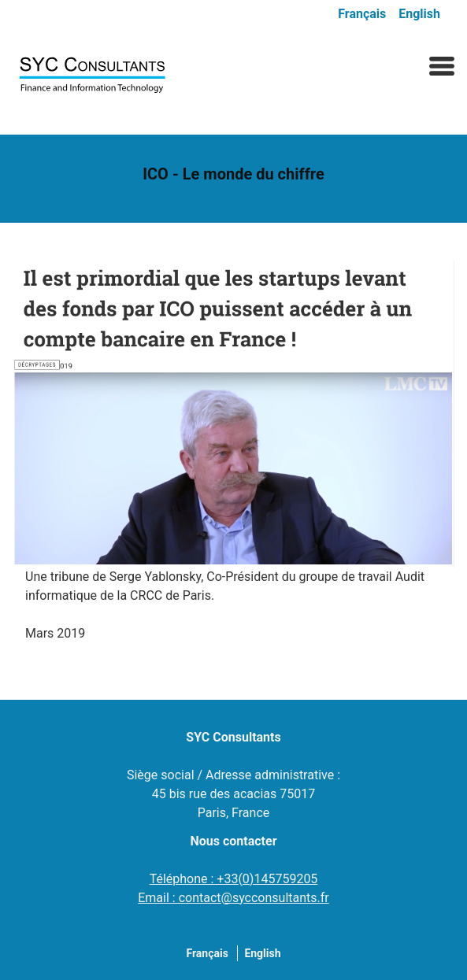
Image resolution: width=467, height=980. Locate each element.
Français (362, 14)
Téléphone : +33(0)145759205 (234, 879)
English (419, 14)
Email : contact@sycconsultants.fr (233, 898)
